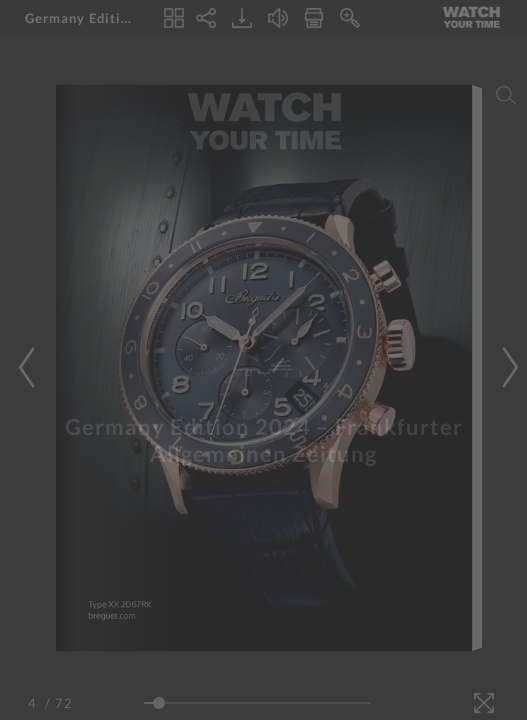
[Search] (506, 95)
